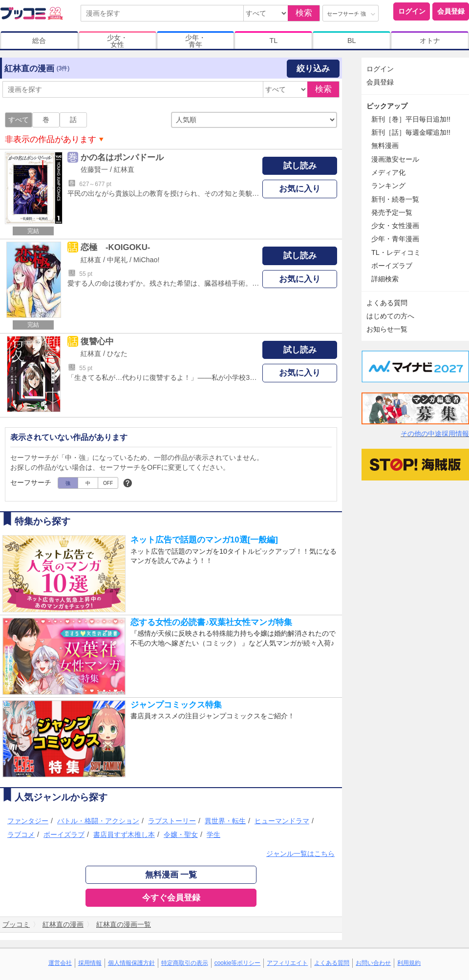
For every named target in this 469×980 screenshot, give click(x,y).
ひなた (117, 354)
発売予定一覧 (392, 212)
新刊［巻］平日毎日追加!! (411, 119)
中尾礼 (117, 260)
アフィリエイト (287, 963)
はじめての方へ (390, 316)
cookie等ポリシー (238, 963)
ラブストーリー (172, 821)
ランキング (388, 186)
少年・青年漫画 (395, 239)
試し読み (300, 166)
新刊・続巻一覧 (395, 199)
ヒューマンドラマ (282, 821)
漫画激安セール (395, 159)
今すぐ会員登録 (171, 898)
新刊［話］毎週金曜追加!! (411, 132)
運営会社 (60, 963)
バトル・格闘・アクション (98, 821)
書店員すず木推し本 (124, 834)
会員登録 (451, 11)
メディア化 (388, 172)
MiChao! (147, 260)
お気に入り (300, 189)
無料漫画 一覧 (171, 875)
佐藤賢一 (94, 169)
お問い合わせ (373, 963)
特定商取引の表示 (185, 963)
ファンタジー (28, 821)
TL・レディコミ (396, 252)
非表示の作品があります (51, 139)
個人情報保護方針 (131, 963)
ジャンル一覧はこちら (300, 854)
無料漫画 (385, 146)
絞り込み (313, 69)
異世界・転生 (225, 821)
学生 (213, 834)
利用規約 (409, 963)
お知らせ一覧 (387, 329)
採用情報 (90, 963)
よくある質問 (387, 303)
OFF (108, 483)
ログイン (412, 11)
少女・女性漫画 (395, 226)
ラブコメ (21, 834)
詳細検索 (385, 279)
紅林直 (124, 169)
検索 (304, 13)
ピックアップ (387, 106)
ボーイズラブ (64, 834)
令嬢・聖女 (181, 834)
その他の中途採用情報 (435, 434)
